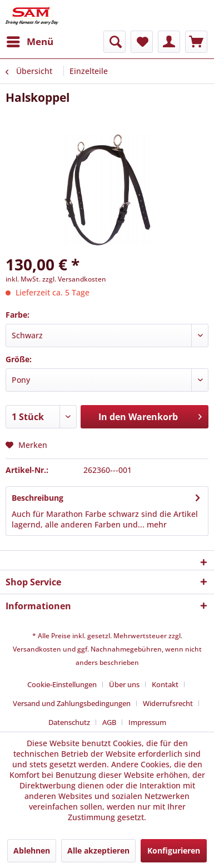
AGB (109, 722)
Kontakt (165, 684)
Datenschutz (69, 722)
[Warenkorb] (196, 42)
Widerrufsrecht (168, 703)
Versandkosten (37, 649)
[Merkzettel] (142, 42)
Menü (30, 40)
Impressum (147, 722)
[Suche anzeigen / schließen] (115, 42)
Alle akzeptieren (98, 850)
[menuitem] (29, 42)
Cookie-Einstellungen (62, 684)
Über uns (124, 684)
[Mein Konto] (169, 42)
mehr (156, 524)
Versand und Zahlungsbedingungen (72, 703)
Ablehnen (32, 850)
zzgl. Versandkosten (74, 279)
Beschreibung (38, 498)
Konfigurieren (174, 850)
